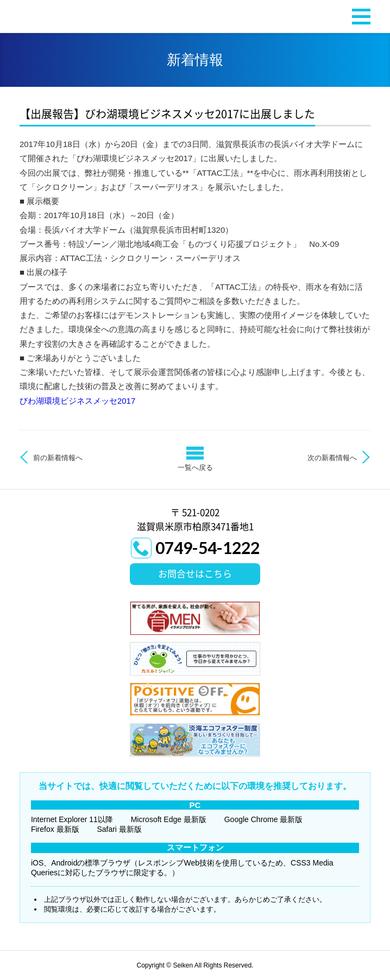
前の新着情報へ (58, 458)
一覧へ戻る (195, 467)
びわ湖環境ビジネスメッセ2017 (77, 401)
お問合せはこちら (195, 574)
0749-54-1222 (207, 548)
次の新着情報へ (332, 458)
